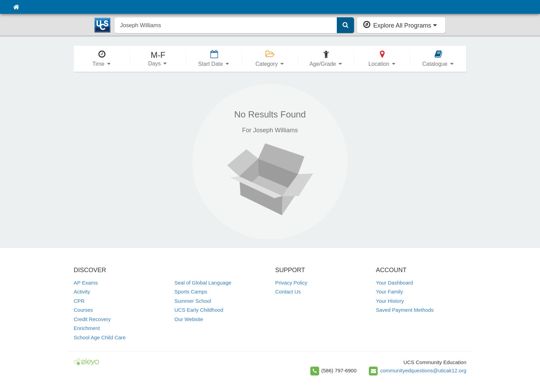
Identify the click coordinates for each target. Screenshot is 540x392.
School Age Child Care (100, 337)
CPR (79, 301)
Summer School (193, 301)
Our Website (189, 319)
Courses (83, 310)
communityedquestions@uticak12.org (423, 370)
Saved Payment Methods (405, 310)
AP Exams (86, 283)
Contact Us (288, 292)
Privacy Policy (291, 283)
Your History (390, 301)
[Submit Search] (345, 25)
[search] (226, 25)
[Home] (16, 7)
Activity (82, 292)
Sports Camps (191, 292)
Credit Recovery (92, 319)
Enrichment (87, 328)
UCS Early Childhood (199, 310)
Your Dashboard (395, 283)
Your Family (390, 292)
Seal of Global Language (203, 283)
